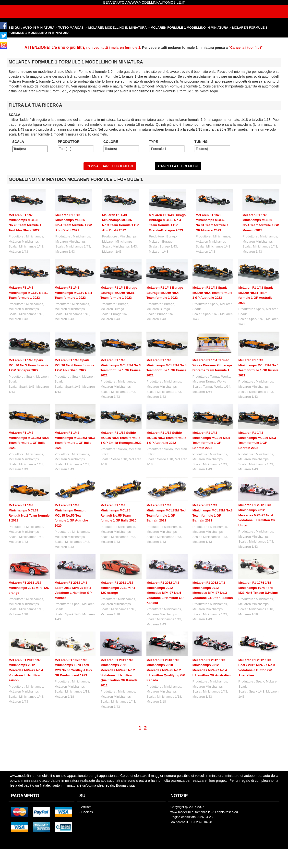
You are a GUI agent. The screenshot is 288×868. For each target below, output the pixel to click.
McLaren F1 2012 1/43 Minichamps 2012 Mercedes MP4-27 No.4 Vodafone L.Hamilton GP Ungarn (257, 515)
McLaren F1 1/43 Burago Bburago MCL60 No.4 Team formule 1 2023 (165, 293)
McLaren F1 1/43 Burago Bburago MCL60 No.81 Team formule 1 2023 (119, 293)
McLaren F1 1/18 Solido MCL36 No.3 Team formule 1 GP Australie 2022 (166, 438)
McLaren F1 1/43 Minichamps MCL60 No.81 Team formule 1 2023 (28, 293)
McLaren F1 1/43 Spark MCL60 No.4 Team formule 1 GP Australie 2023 (212, 293)
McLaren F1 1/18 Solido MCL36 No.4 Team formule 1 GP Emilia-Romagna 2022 (121, 438)
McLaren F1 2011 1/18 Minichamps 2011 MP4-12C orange (29, 588)
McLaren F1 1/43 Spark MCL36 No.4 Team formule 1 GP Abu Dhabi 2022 (74, 365)
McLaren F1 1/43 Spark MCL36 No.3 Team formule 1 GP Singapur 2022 (28, 365)
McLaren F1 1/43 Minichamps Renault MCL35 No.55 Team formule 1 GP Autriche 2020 (71, 515)
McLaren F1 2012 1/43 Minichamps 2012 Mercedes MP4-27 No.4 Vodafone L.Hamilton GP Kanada (165, 593)
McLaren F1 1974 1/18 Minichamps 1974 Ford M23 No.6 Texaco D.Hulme (258, 588)
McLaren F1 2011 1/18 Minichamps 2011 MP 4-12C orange (118, 588)
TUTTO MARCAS (71, 28)
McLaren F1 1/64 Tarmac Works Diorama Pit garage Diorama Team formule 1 (212, 365)
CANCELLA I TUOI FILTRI (178, 166)
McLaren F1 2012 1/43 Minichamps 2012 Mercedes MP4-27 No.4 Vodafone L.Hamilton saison (26, 670)
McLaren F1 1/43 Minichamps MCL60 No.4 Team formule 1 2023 (73, 293)
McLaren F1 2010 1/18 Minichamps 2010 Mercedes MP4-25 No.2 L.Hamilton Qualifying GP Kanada (166, 650)
